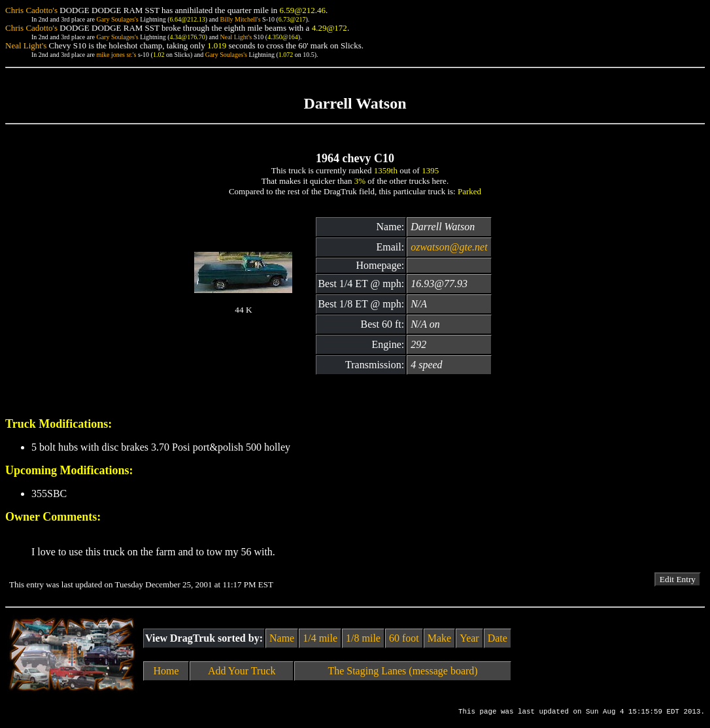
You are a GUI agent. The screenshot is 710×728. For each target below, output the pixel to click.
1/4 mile (320, 638)
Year (469, 638)
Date (498, 638)
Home (166, 671)
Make (439, 638)
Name (282, 638)
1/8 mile (363, 638)
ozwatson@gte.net (449, 247)
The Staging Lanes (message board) (402, 671)
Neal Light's (236, 37)
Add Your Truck (242, 671)
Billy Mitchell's (240, 19)
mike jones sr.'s (116, 55)
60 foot (404, 638)
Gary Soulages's (117, 19)
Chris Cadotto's (31, 10)
